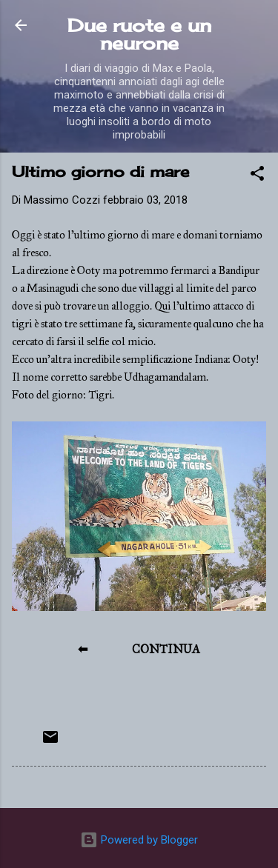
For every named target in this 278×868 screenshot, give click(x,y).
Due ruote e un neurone (139, 34)
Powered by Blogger (139, 840)
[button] (257, 176)
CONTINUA (166, 649)
